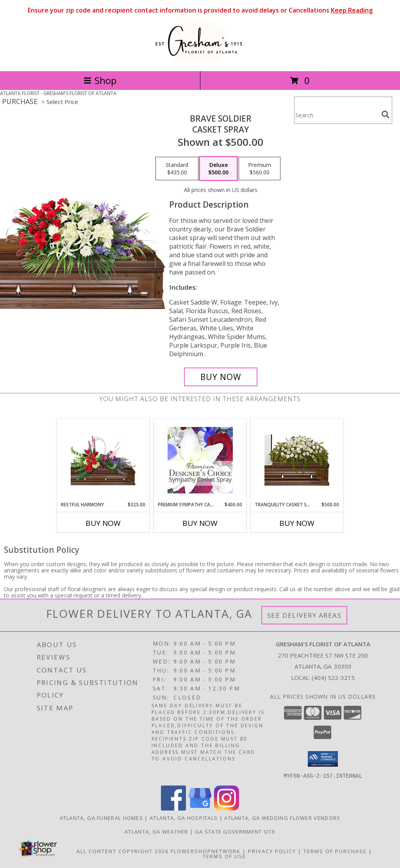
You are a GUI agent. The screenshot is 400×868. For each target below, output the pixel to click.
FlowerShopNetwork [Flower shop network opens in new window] (206, 851)
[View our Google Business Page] (200, 808)
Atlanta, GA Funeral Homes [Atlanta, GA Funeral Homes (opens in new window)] (102, 818)
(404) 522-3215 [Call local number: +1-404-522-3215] (333, 678)
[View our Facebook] (173, 808)
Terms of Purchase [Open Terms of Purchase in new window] (335, 851)
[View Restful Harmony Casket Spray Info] (103, 460)
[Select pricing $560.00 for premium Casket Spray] (260, 169)
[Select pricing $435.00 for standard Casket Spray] (177, 169)
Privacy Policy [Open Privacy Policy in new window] (272, 851)
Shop (100, 80)
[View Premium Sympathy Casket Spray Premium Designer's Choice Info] (200, 460)
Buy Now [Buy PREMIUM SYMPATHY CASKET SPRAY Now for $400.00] (200, 523)
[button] (323, 759)
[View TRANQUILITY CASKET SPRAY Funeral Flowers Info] (297, 460)
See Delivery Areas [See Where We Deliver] (304, 615)
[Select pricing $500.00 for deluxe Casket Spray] (218, 169)
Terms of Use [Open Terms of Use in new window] (224, 856)
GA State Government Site (235, 831)
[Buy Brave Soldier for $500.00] (221, 377)
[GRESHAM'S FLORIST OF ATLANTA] (200, 60)
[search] (386, 115)
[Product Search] (336, 115)
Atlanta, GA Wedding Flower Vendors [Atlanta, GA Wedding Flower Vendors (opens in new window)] (282, 818)
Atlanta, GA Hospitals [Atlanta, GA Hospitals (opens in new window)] (184, 818)
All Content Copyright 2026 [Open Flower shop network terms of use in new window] (123, 851)
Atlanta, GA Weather (156, 831)
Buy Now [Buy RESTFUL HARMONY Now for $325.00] (103, 523)
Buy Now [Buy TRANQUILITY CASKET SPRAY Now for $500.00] (297, 523)
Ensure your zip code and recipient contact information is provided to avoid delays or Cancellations (200, 10)
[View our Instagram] (227, 808)
